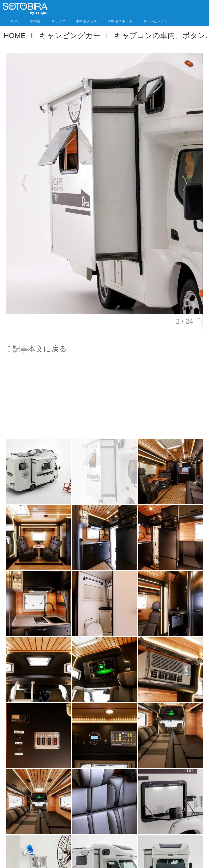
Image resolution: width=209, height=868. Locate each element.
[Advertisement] (104, 400)
